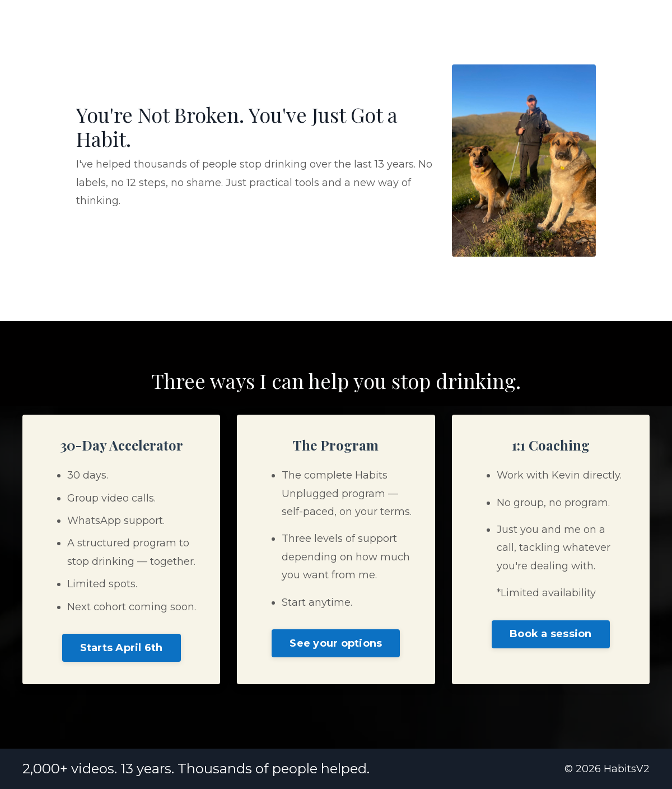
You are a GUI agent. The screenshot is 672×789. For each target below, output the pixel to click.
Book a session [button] (551, 634)
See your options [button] (336, 643)
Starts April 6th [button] (122, 648)
